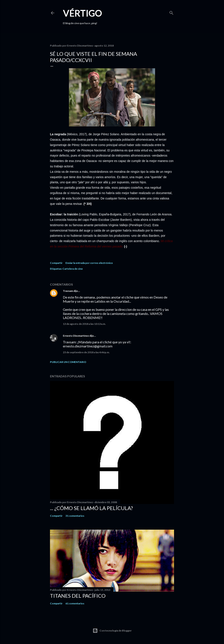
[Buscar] (171, 12)
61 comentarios (75, 603)
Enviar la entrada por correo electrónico (89, 263)
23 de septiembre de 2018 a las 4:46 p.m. (86, 352)
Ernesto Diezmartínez (76, 336)
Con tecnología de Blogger (112, 631)
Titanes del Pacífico (78, 596)
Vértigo (82, 13)
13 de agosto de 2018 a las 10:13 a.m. (84, 324)
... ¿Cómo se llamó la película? (91, 508)
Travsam (68, 291)
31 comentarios (75, 516)
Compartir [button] (56, 263)
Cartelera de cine (73, 269)
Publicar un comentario (68, 362)
